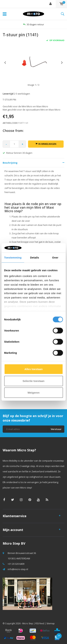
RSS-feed (40, 623)
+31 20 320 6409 (16, 564)
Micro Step (28, 623)
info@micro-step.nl (18, 569)
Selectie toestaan (33, 381)
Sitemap (51, 623)
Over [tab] (55, 258)
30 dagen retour (33, 24)
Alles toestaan (34, 369)
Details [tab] (34, 258)
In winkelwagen (46, 144)
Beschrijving (10, 163)
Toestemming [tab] (13, 258)
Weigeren (33, 393)
